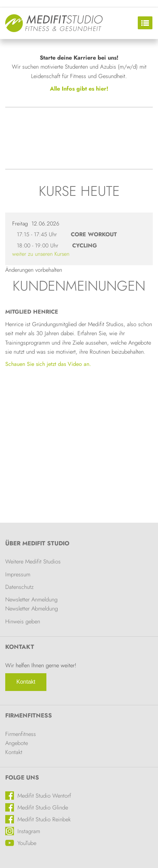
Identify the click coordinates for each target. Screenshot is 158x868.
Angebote (17, 743)
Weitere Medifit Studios (33, 561)
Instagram (29, 831)
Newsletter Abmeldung (32, 608)
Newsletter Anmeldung (31, 599)
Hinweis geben (23, 621)
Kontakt (26, 682)
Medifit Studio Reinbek (44, 819)
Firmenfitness (29, 715)
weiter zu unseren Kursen (41, 254)
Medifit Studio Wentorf (44, 796)
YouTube (27, 843)
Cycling (85, 245)
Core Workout (94, 234)
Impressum (18, 574)
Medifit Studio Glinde (43, 807)
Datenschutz (19, 587)
